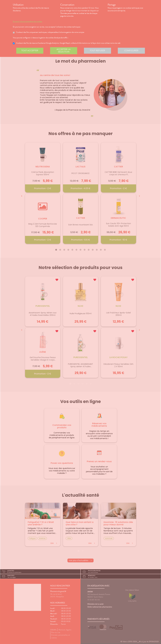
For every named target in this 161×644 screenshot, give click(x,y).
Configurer (131, 51)
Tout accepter (30, 51)
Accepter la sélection (64, 51)
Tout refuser (97, 51)
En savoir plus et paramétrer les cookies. (28, 21)
